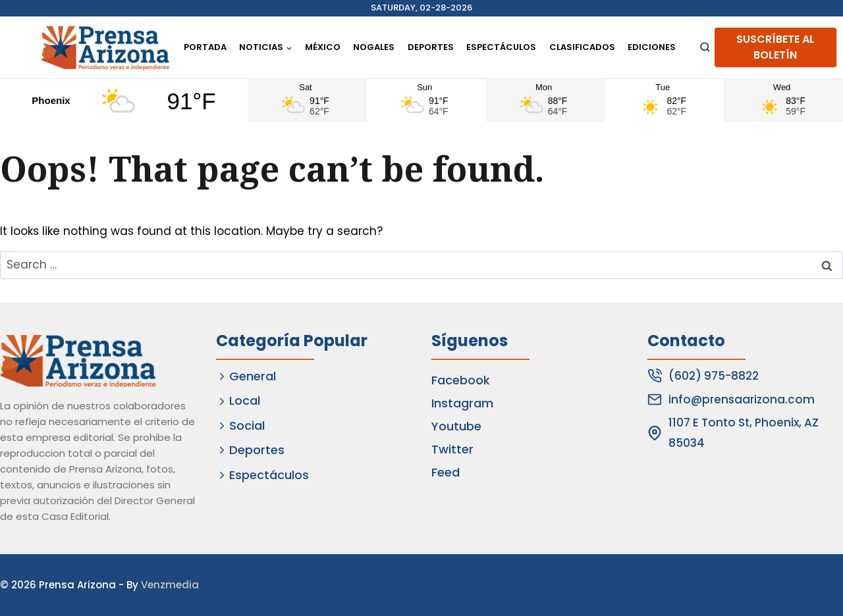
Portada (205, 47)
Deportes (431, 47)
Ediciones (652, 47)
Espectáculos (501, 47)
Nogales (374, 47)
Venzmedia (170, 585)
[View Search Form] (705, 48)
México (323, 47)
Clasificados (582, 47)
